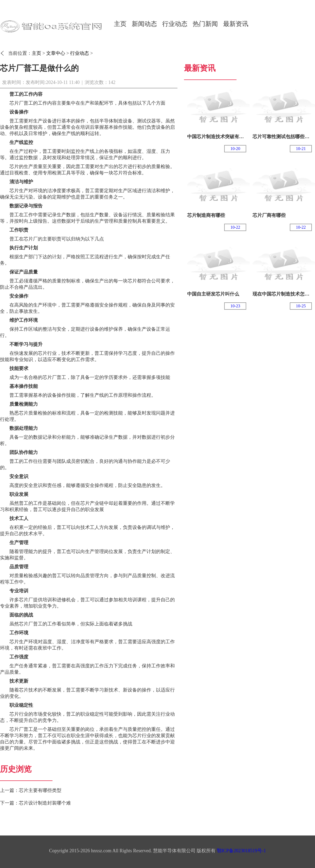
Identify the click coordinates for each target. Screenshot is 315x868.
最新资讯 (236, 24)
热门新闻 (205, 24)
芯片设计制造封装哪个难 (45, 803)
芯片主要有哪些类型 (40, 790)
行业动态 (175, 24)
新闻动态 (144, 24)
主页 (120, 24)
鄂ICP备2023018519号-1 (241, 851)
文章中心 (56, 53)
